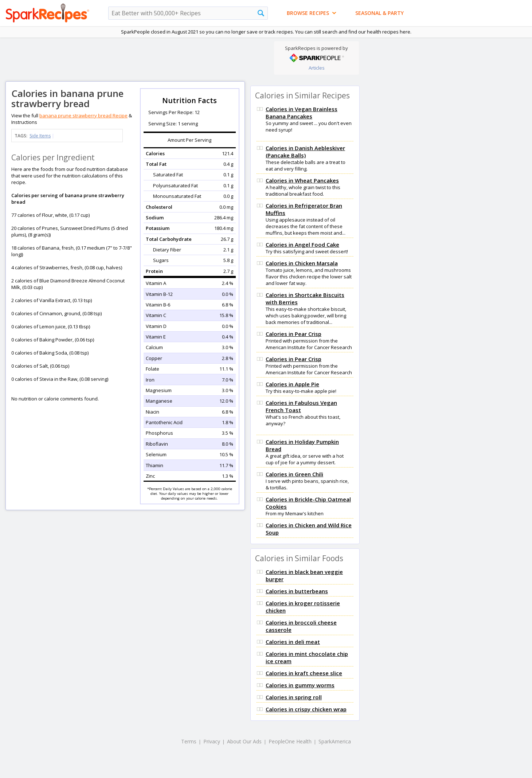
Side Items (40, 136)
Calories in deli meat (293, 642)
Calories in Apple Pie (292, 384)
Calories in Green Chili (294, 474)
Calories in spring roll (294, 697)
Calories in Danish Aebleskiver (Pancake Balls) (305, 152)
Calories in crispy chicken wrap (306, 709)
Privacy (212, 741)
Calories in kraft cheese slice (304, 673)
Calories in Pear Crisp (294, 334)
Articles (317, 68)
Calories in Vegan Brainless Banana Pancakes (302, 113)
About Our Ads (244, 741)
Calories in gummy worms (300, 685)
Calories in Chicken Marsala (302, 263)
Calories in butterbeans (297, 591)
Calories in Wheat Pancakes (302, 180)
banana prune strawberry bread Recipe (83, 116)
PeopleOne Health (290, 741)
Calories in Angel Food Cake (302, 245)
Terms (189, 741)
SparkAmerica (335, 741)
